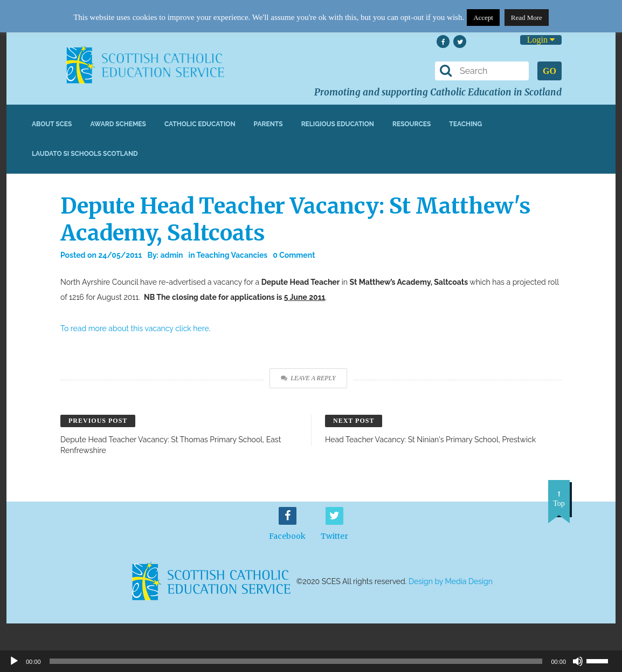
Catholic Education (200, 124)
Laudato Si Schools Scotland (85, 154)
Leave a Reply (308, 378)
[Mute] (578, 661)
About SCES (52, 124)
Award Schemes (118, 124)
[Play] (14, 661)
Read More (527, 18)
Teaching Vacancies (232, 255)
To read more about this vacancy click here (135, 328)
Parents (268, 124)
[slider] (602, 660)
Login (541, 40)
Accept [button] (483, 18)
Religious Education (338, 124)
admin (171, 255)
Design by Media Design (451, 581)
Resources (412, 124)
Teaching (465, 124)
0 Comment (294, 255)
